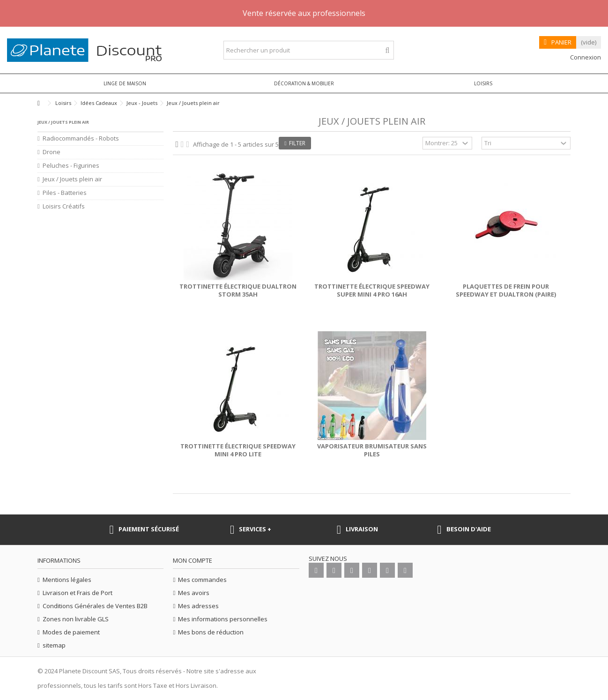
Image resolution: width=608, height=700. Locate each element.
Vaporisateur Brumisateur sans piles (372, 450)
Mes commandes (202, 580)
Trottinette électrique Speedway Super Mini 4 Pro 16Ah (372, 290)
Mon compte (193, 560)
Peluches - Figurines (71, 166)
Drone (52, 152)
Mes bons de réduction (211, 632)
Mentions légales (67, 580)
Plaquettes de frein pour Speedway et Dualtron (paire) (506, 290)
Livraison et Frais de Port (78, 593)
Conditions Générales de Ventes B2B (95, 606)
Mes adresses (198, 606)
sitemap (54, 645)
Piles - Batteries (65, 193)
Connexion (585, 57)
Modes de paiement (71, 632)
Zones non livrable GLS (76, 619)
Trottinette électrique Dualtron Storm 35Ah (238, 290)
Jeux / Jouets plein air (72, 179)
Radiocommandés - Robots (81, 138)
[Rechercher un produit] (388, 50)
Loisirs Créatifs (64, 206)
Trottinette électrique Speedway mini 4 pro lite (238, 450)
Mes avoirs (194, 593)
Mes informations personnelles (223, 619)
